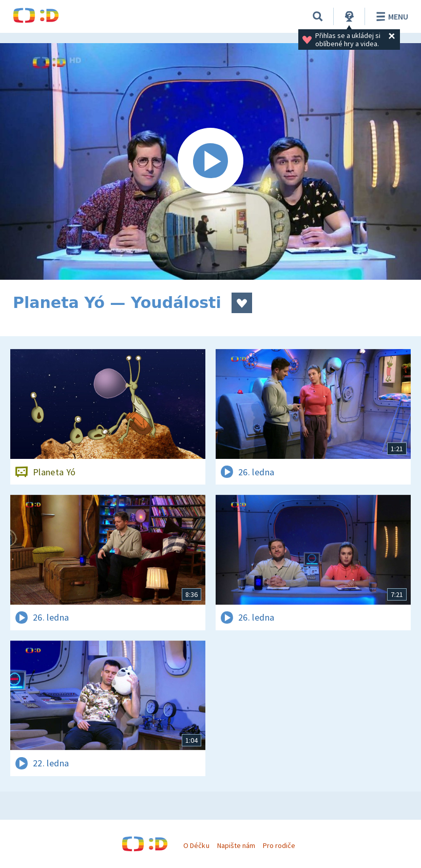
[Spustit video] (210, 161)
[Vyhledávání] (318, 16)
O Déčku (196, 845)
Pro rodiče (279, 845)
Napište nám (236, 845)
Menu (390, 16)
